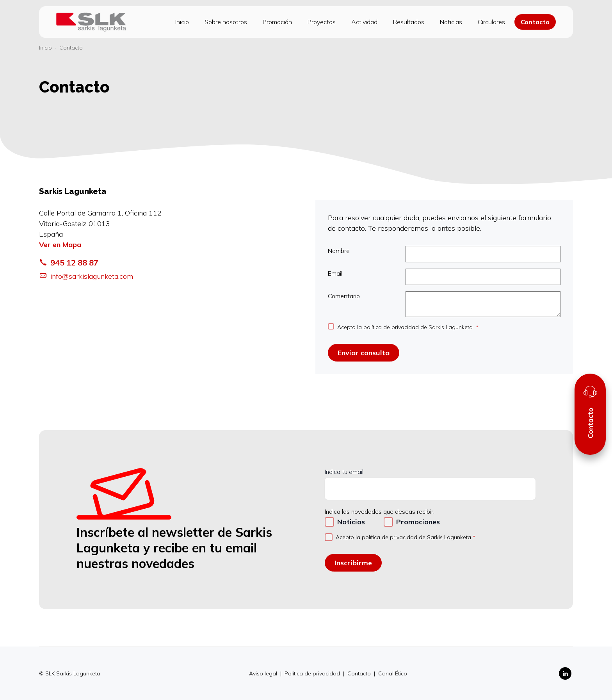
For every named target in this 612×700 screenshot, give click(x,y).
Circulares (491, 22)
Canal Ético (393, 673)
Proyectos (322, 22)
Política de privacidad (313, 673)
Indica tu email (344, 472)
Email (444, 277)
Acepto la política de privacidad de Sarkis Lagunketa (406, 327)
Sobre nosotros (226, 22)
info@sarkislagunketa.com (86, 276)
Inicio (182, 22)
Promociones (418, 522)
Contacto (535, 22)
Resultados (409, 22)
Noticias (451, 22)
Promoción (277, 22)
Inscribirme (353, 563)
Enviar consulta (364, 353)
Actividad (364, 22)
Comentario (444, 304)
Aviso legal (264, 673)
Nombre (444, 254)
